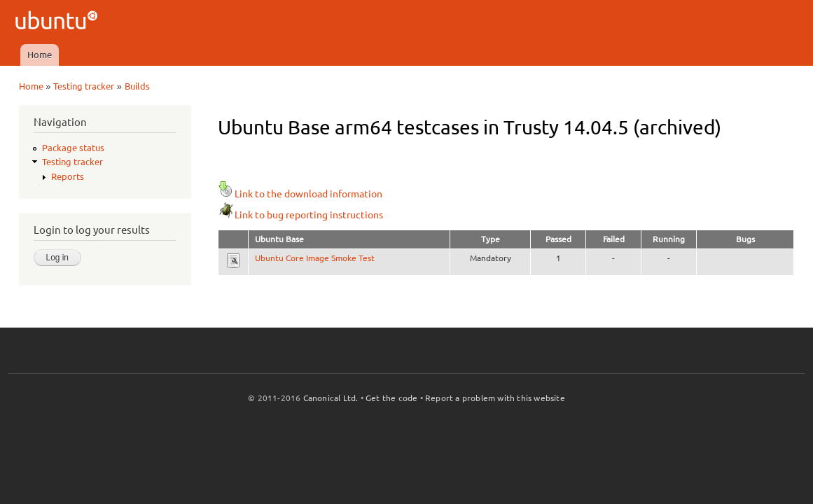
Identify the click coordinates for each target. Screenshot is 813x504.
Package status (73, 148)
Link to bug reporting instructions (300, 215)
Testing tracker (84, 86)
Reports (68, 176)
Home (40, 55)
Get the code (391, 398)
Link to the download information (300, 194)
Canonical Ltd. (331, 398)
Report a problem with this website (495, 398)
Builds (137, 86)
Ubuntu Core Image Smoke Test (315, 258)
